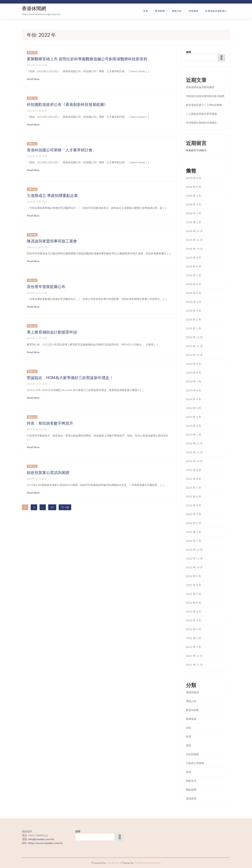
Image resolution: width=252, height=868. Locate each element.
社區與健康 (192, 754)
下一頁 (65, 507)
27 (52, 507)
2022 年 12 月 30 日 (37, 65)
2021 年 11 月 (194, 665)
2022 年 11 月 (194, 558)
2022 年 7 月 (194, 594)
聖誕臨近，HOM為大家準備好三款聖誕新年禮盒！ (70, 378)
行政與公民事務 (195, 763)
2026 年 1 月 (194, 222)
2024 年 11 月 (194, 346)
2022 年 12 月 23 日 (37, 247)
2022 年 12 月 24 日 (37, 202)
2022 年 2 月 (194, 638)
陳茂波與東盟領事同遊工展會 (52, 241)
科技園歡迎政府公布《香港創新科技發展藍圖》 (67, 104)
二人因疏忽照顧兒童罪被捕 (201, 114)
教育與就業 (192, 710)
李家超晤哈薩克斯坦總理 (200, 87)
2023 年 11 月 (194, 452)
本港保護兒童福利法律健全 (201, 123)
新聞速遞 (191, 719)
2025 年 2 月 (194, 320)
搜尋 (189, 52)
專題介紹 (177, 11)
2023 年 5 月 (194, 505)
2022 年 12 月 (194, 550)
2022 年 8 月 (194, 585)
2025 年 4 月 (194, 302)
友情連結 (193, 11)
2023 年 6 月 (194, 497)
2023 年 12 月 (194, 443)
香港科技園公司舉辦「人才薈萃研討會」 (62, 150)
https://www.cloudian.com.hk (45, 843)
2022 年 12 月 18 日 (37, 479)
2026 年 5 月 (194, 187)
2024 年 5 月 (194, 399)
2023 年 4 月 (194, 514)
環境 (189, 745)
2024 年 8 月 (194, 373)
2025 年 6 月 (194, 284)
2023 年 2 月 (194, 532)
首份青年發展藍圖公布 (46, 287)
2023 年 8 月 (194, 479)
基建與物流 (192, 692)
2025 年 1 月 (194, 328)
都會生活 (191, 781)
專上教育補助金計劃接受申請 (52, 332)
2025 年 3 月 (194, 311)
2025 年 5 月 (194, 293)
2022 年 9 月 (194, 576)
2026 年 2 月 (194, 213)
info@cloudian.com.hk (41, 839)
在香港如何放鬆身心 (216, 11)
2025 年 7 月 (194, 275)
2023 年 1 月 (194, 541)
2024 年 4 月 (194, 408)
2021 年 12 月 (194, 656)
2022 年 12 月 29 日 (37, 156)
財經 (189, 772)
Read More (33, 79)
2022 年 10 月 (194, 567)
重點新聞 (191, 790)
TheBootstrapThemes (148, 863)
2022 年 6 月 (194, 603)
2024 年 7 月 (194, 381)
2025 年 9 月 (194, 258)
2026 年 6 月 (194, 178)
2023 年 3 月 (194, 523)
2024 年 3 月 (194, 417)
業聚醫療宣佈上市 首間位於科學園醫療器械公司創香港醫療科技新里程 (87, 59)
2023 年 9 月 (194, 470)
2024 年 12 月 (194, 337)
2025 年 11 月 (194, 240)
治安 (189, 728)
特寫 (189, 737)
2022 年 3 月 (194, 629)
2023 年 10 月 (194, 461)
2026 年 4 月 (194, 196)
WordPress (113, 863)
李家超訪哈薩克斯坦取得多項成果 (205, 96)
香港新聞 (160, 11)
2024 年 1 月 (194, 435)
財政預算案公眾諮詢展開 (48, 473)
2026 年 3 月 (194, 204)
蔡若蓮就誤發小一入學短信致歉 (204, 105)
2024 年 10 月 (194, 355)
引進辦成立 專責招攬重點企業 (52, 196)
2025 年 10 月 (194, 249)
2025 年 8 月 (194, 266)
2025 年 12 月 (194, 231)
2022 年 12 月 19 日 (37, 429)
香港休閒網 (34, 9)
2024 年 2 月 (194, 426)
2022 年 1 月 (194, 647)
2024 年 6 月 (194, 390)
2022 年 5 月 (194, 612)
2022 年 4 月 (194, 620)
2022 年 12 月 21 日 (37, 293)
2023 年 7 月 (194, 488)
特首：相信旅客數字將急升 (50, 423)
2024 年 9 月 (194, 364)
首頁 (146, 11)
